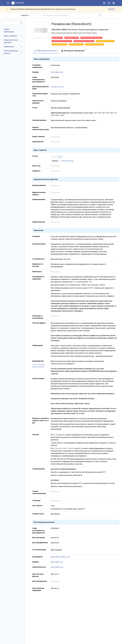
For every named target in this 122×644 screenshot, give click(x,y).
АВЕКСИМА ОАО (57, 72)
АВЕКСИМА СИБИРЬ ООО (60, 557)
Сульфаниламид (57, 87)
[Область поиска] (30, 15)
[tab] (46, 51)
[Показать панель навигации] (8, 3)
